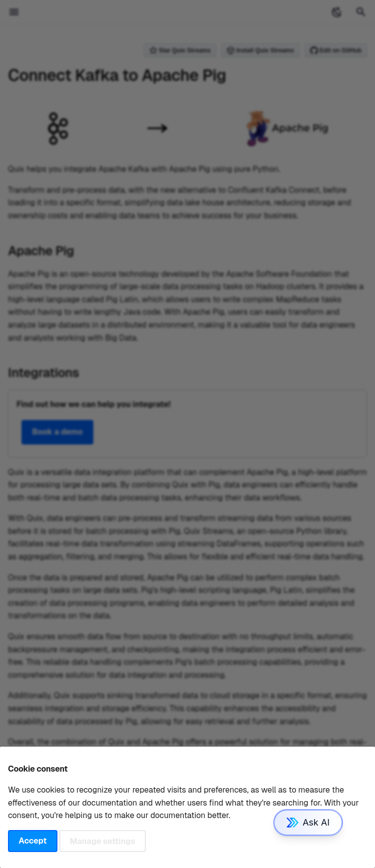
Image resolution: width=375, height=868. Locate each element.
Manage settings (103, 841)
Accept (32, 841)
